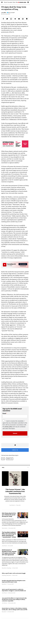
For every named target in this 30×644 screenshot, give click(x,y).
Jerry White (4, 13)
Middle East (10, 459)
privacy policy (9, 427)
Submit (15, 433)
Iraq (3, 459)
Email (4, 414)
